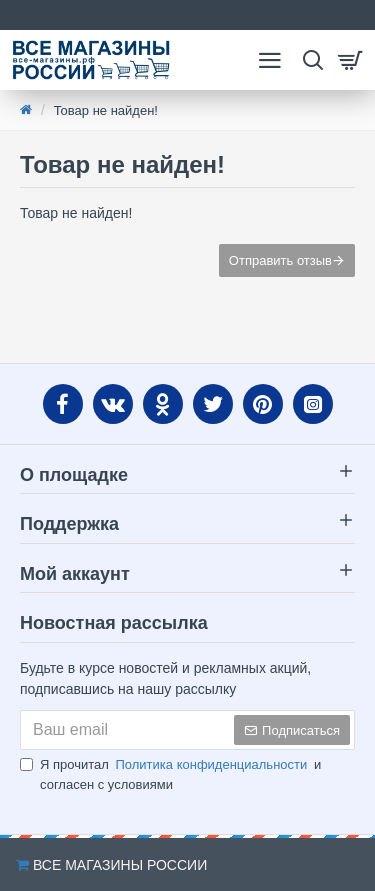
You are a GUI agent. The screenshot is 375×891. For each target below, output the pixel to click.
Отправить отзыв (280, 260)
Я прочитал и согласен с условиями (170, 773)
